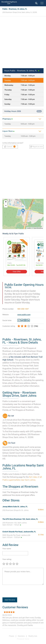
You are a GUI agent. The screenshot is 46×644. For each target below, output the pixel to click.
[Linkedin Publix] (28, 320)
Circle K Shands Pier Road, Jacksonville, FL (19, 532)
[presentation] (21, 593)
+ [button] (6, 202)
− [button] (6, 206)
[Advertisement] (23, 43)
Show (39, 111)
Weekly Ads (33, 636)
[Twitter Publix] (22, 320)
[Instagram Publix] (25, 320)
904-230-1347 (23, 309)
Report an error (36, 147)
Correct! (10, 147)
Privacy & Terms (23, 639)
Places (12, 636)
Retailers (21, 636)
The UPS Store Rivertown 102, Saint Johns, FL (20, 519)
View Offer (17, 272)
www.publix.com (24, 315)
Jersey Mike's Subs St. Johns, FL (15, 507)
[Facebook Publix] (19, 320)
